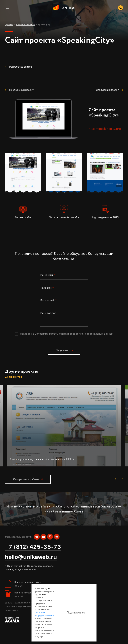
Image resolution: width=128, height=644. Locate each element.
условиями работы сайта (51, 334)
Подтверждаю (76, 613)
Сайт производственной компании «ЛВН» (42, 459)
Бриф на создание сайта (28, 582)
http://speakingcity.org (105, 129)
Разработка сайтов (20, 464)
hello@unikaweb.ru (31, 557)
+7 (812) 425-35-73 (33, 547)
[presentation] (116, 479)
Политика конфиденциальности (22, 606)
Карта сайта (11, 610)
